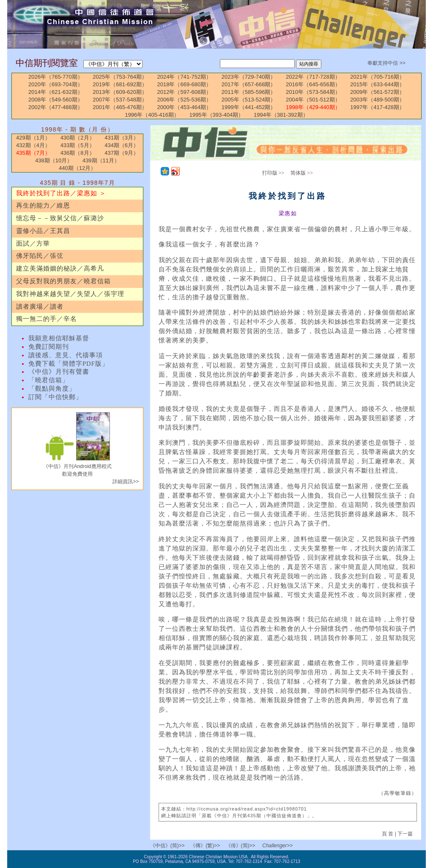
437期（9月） (122, 153)
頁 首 (388, 834)
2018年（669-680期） (185, 84)
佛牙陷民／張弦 (40, 256)
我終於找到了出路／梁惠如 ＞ (61, 193)
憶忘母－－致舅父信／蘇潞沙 (60, 218)
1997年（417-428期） (377, 107)
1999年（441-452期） (249, 107)
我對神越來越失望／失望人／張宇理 (70, 294)
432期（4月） (33, 145)
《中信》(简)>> (167, 846)
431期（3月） (122, 138)
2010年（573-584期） (313, 92)
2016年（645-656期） (313, 84)
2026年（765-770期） (56, 77)
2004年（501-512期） (313, 100)
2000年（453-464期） (185, 107)
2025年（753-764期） (120, 77)
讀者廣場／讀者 (40, 307)
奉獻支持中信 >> (386, 63)
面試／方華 (33, 244)
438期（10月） (54, 160)
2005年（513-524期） (249, 100)
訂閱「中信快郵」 (55, 397)
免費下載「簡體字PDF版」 (69, 364)
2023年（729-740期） (249, 77)
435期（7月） (33, 153)
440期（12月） (77, 168)
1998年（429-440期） (313, 107)
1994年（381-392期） (281, 115)
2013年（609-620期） (120, 92)
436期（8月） (78, 153)
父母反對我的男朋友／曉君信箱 (63, 281)
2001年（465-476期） (120, 107)
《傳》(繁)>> (205, 846)
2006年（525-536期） (185, 100)
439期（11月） (101, 160)
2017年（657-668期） (249, 84)
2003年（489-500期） (377, 100)
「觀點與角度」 (52, 389)
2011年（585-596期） (249, 92)
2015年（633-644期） (377, 84)
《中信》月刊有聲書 (59, 372)
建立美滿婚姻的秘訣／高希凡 (60, 268)
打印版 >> (273, 173)
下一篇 (405, 834)
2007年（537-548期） (120, 100)
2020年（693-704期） (56, 84)
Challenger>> (277, 846)
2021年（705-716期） (377, 77)
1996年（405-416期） (152, 115)
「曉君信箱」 (49, 380)
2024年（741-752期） (185, 77)
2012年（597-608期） (185, 92)
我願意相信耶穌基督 (59, 338)
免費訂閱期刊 (49, 347)
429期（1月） (33, 138)
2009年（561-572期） (377, 92)
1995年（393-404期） (217, 115)
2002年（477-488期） (56, 107)
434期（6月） (122, 145)
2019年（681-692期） (120, 84)
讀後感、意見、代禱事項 (66, 355)
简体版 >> (302, 173)
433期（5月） (78, 145)
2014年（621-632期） (56, 92)
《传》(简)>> (241, 846)
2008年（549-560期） (56, 100)
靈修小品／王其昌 (43, 231)
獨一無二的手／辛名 (47, 319)
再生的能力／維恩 (43, 205)
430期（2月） (78, 138)
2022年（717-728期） (313, 77)
